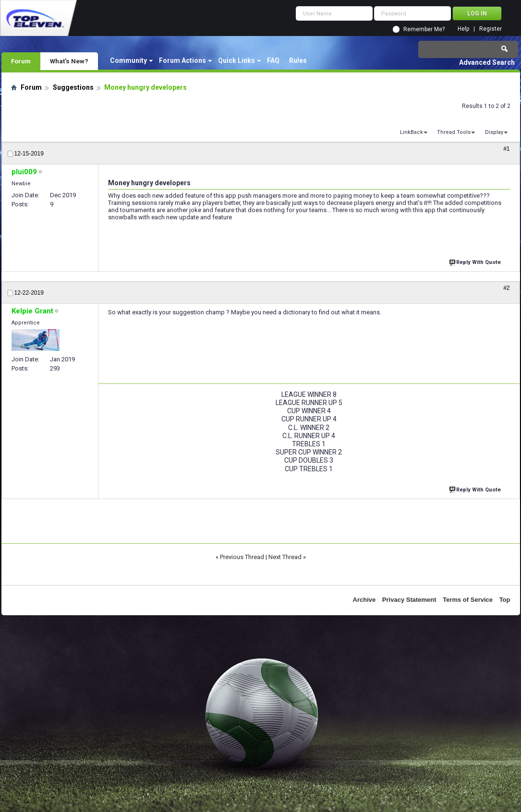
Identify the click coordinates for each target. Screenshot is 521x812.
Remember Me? (424, 29)
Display (494, 132)
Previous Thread (242, 557)
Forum (21, 61)
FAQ (273, 60)
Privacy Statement (409, 600)
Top (505, 600)
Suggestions (73, 87)
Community (128, 60)
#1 (506, 149)
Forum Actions (182, 60)
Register (491, 29)
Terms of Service (468, 600)
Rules (298, 60)
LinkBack (412, 132)
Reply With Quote (476, 261)
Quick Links (236, 60)
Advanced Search (487, 62)
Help (463, 29)
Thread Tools (454, 132)
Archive (364, 600)
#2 (506, 288)
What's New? (69, 61)
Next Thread (285, 557)
